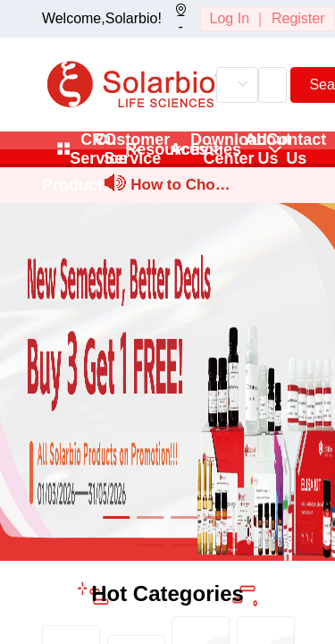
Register (298, 18)
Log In (230, 18)
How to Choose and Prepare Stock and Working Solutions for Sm (180, 187)
